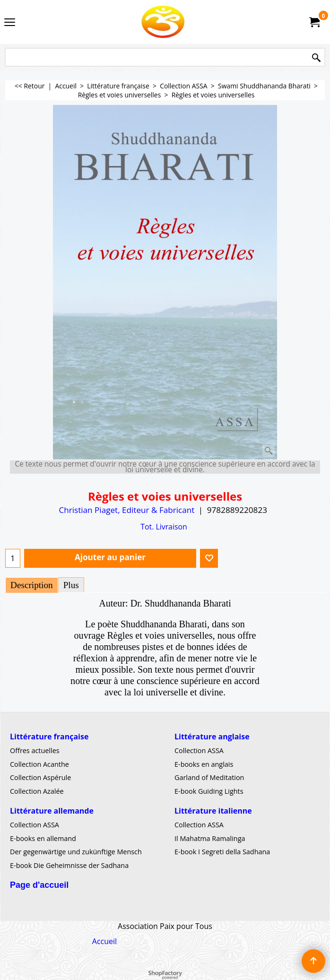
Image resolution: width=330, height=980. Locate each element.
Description (32, 585)
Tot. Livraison (164, 527)
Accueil (104, 941)
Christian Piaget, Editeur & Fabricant (126, 510)
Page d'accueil (39, 885)
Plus (71, 585)
